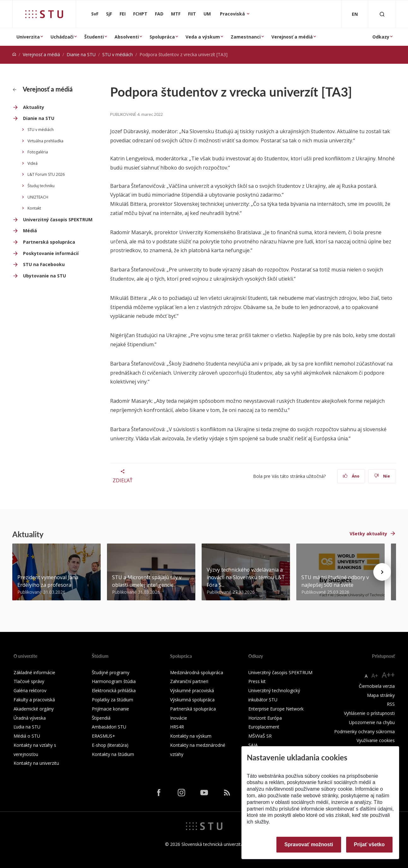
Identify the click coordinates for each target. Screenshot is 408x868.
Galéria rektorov (30, 690)
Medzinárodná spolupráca (197, 672)
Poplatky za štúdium (112, 700)
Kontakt (34, 208)
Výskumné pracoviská (192, 690)
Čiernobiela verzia (377, 686)
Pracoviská (233, 14)
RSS (391, 704)
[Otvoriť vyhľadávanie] (382, 14)
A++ (388, 675)
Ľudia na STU (27, 727)
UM (207, 14)
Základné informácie (34, 672)
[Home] (14, 54)
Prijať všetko (370, 844)
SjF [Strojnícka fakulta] (109, 14)
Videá (33, 163)
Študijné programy (111, 672)
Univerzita (28, 37)
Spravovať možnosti (309, 844)
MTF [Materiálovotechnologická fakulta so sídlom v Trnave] (176, 14)
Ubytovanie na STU (44, 276)
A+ (375, 675)
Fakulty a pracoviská (34, 700)
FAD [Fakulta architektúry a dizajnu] (159, 14)
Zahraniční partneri (189, 681)
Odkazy (381, 37)
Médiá (30, 231)
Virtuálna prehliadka (45, 141)
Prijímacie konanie (110, 709)
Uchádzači (62, 37)
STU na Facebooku (44, 264)
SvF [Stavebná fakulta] (95, 14)
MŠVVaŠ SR (260, 736)
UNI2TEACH (38, 197)
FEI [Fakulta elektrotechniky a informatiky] (123, 14)
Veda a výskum (203, 37)
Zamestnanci (246, 37)
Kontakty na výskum (191, 736)
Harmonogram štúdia (114, 681)
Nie (382, 476)
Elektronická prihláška (114, 690)
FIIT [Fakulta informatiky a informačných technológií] (192, 14)
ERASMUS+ (103, 736)
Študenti (94, 37)
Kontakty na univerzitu (36, 763)
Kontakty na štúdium (113, 754)
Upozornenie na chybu (372, 722)
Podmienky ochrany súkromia (364, 731)
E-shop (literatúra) (110, 745)
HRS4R (177, 727)
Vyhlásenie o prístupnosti (369, 713)
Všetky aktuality (368, 534)
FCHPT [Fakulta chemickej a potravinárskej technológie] (140, 14)
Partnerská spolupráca (49, 242)
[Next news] (382, 572)
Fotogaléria (38, 152)
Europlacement (264, 727)
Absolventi (127, 37)
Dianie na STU (81, 54)
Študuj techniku (41, 186)
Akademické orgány (34, 709)
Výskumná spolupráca (192, 700)
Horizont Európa (265, 718)
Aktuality (34, 107)
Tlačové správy (29, 681)
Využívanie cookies (376, 740)
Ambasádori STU (109, 727)
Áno (351, 476)
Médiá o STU (27, 736)
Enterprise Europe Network (276, 709)
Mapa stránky (381, 695)
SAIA (253, 745)
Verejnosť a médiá (292, 37)
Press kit (257, 681)
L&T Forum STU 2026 (46, 174)
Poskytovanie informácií (51, 253)
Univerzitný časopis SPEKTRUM (58, 220)
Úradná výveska (30, 718)
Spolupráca (162, 37)
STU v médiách (118, 54)
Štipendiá (101, 718)
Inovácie (179, 718)
